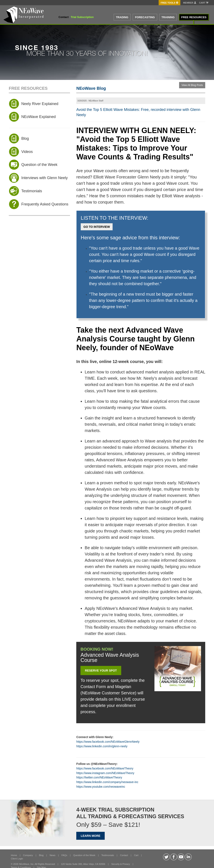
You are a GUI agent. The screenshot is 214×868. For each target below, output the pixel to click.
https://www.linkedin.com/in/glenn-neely (102, 746)
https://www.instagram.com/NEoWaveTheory (105, 773)
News (52, 855)
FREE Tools (169, 3)
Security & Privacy (120, 864)
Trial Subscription (82, 17)
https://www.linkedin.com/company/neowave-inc (107, 782)
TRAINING (168, 17)
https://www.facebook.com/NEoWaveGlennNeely (108, 742)
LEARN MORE (90, 836)
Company (28, 855)
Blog (41, 855)
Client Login (17, 859)
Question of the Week (84, 855)
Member (190, 3)
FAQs (64, 855)
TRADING (122, 17)
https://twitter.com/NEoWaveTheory (99, 777)
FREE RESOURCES (194, 17)
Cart (204, 3)
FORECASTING (145, 17)
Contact (64, 17)
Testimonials (108, 855)
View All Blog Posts (192, 85)
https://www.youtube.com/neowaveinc (101, 787)
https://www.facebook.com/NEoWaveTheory (105, 768)
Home (14, 855)
